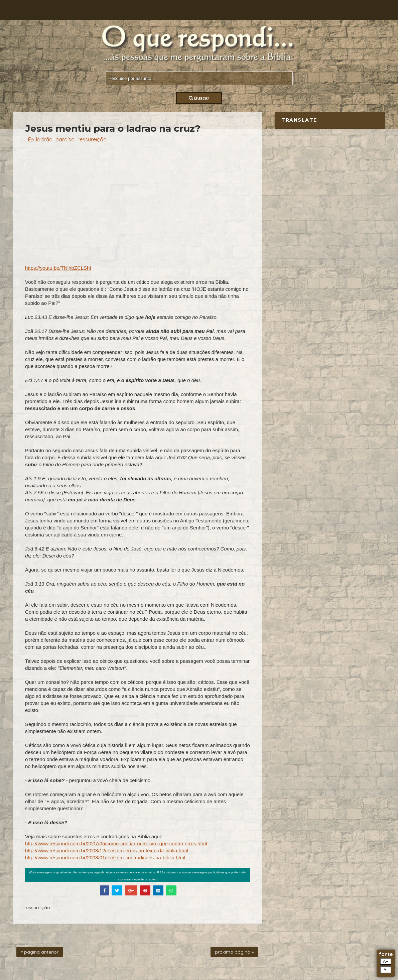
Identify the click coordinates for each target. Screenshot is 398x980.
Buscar (199, 98)
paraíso (65, 139)
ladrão (44, 139)
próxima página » (234, 952)
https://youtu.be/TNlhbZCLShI (58, 268)
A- (385, 970)
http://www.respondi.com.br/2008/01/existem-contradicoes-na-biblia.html (105, 857)
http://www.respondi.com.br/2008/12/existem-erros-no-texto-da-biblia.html (107, 850)
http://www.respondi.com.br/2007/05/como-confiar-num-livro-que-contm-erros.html (116, 843)
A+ (386, 961)
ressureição (92, 139)
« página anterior (40, 952)
